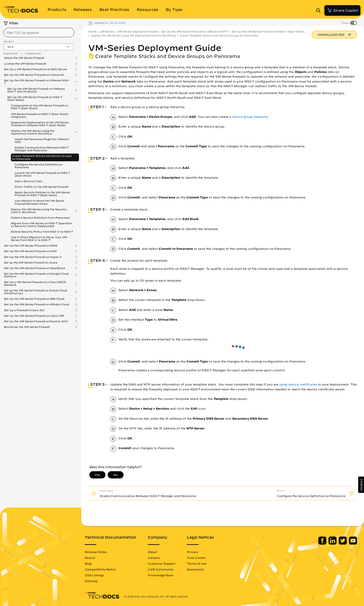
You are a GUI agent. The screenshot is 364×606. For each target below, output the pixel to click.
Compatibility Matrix (100, 569)
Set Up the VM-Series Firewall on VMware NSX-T (37, 82)
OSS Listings (94, 575)
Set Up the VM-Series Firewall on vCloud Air (34, 75)
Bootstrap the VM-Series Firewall (27, 327)
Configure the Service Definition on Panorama (39, 166)
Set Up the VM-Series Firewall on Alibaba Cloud (37, 304)
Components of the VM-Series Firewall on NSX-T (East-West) (39, 107)
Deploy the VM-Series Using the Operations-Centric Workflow (33, 132)
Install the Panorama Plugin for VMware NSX (42, 140)
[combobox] (39, 33)
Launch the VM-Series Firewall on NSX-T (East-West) (42, 174)
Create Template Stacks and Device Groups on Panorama (42, 157)
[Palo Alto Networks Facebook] (323, 543)
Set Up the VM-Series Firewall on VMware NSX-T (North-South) (36, 90)
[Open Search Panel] (320, 10)
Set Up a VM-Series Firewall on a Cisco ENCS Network (35, 283)
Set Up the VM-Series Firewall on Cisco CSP (34, 316)
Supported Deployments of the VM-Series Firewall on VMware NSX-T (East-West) (40, 124)
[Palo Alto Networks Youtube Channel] (353, 543)
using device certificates (298, 384)
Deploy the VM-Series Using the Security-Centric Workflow (39, 211)
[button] (361, 485)
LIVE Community (161, 569)
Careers (154, 558)
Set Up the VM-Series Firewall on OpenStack (35, 268)
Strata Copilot (342, 10)
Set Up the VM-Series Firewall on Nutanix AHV (36, 321)
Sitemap (91, 581)
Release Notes (96, 552)
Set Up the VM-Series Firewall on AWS (31, 246)
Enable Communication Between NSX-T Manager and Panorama (42, 149)
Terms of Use (197, 563)
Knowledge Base (161, 575)
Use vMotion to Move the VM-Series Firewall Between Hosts (39, 202)
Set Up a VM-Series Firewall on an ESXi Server (36, 69)
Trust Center (196, 558)
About (152, 552)
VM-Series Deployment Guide (138, 31)
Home (92, 31)
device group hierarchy (250, 117)
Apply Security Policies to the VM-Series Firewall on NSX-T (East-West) (42, 194)
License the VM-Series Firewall (25, 64)
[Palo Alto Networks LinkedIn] (333, 543)
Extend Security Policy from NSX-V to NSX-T (42, 232)
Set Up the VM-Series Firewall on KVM (30, 251)
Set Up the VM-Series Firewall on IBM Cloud (34, 299)
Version (9, 41)
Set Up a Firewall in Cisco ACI (24, 310)
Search (90, 558)
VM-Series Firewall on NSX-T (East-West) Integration (40, 115)
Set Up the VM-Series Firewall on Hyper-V (33, 257)
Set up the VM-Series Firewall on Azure (31, 263)
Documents (195, 569)
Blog (88, 563)
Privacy (193, 552)
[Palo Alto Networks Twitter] (343, 543)
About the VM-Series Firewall (24, 58)
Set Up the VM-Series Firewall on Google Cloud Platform (36, 275)
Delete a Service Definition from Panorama (40, 218)
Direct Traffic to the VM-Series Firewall (41, 187)
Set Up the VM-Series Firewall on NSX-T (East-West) (35, 99)
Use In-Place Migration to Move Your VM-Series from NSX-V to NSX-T (39, 239)
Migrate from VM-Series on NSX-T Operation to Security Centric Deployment (42, 225)
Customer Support (162, 563)
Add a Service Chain (28, 181)
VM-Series (107, 31)
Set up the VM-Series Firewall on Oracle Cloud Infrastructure (36, 292)
